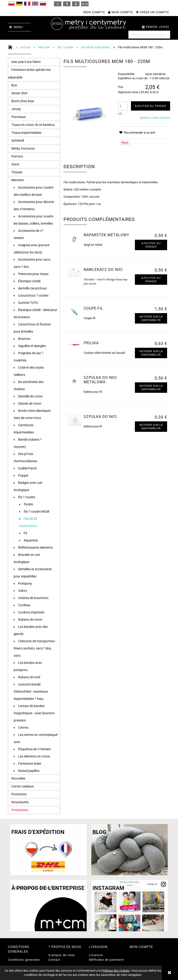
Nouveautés (20, 802)
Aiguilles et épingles (32, 346)
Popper (23, 475)
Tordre (28, 504)
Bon (14, 85)
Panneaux (19, 117)
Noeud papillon (29, 771)
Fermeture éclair (30, 764)
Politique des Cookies (116, 971)
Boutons (24, 339)
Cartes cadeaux (23, 786)
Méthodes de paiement (106, 960)
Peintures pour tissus (33, 274)
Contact (54, 960)
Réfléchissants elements (35, 547)
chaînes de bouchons (33, 598)
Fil (25, 533)
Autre (15, 164)
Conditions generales (24, 960)
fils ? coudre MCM (36, 511)
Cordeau (24, 605)
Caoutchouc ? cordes (33, 295)
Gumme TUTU (28, 303)
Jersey (16, 109)
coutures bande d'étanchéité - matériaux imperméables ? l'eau (31, 692)
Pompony (25, 583)
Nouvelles (18, 778)
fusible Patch (27, 468)
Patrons (17, 156)
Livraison (96, 955)
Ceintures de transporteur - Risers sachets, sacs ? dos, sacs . (35, 648)
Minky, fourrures (23, 148)
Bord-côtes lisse (23, 101)
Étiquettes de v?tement (35, 749)
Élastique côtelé (29, 281)
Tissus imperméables (26, 133)
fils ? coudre (27, 497)
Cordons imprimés (31, 612)
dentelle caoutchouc (33, 288)
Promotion (19, 794)
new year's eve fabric (26, 62)
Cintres (23, 728)
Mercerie (17, 180)
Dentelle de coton (30, 396)
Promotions (20, 810)
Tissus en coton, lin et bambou (33, 125)
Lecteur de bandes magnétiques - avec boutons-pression (34, 713)
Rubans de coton (30, 619)
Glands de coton (30, 403)
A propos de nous (62, 955)
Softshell (18, 141)
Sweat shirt (19, 93)
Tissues (17, 172)
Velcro (23, 591)
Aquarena (31, 540)
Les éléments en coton (34, 756)
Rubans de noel (29, 677)
